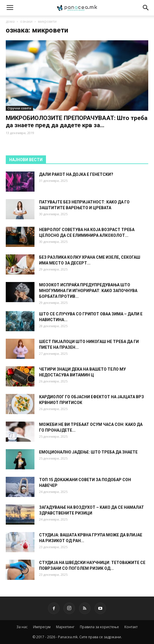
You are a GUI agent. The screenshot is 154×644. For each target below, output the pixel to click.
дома (10, 21)
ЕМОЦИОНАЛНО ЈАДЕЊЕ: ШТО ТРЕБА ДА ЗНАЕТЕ (88, 452)
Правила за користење (99, 627)
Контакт (131, 627)
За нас (22, 627)
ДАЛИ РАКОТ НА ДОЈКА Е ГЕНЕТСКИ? (76, 174)
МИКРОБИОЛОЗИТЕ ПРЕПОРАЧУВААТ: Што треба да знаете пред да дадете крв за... (77, 122)
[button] (146, 8)
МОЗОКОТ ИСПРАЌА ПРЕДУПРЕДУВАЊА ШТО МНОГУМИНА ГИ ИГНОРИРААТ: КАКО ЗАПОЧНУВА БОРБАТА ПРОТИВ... (88, 291)
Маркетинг (65, 627)
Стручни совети (19, 108)
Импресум (42, 627)
